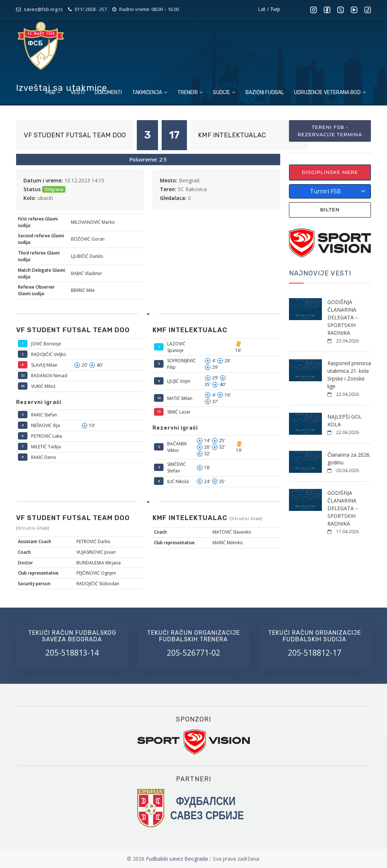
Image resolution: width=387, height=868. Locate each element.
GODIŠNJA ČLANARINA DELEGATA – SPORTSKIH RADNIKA (343, 317)
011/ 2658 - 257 (91, 9)
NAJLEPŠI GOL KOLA (345, 420)
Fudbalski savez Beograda (178, 859)
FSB (53, 92)
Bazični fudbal (265, 92)
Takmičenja (150, 92)
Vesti (78, 92)
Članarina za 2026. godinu (349, 459)
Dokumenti (108, 92)
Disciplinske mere (330, 172)
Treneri (190, 92)
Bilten (330, 209)
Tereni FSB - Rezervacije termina (330, 131)
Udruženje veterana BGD (330, 92)
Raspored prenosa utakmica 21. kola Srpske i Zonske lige (349, 375)
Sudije (224, 92)
